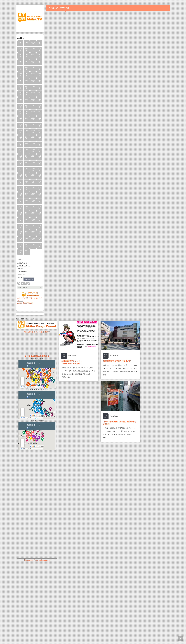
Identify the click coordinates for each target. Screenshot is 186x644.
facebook (25, 283)
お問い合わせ (23, 271)
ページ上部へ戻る (181, 639)
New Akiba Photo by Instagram (37, 560)
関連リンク (22, 274)
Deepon (21, 269)
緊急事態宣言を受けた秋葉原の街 (117, 361)
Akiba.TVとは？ (23, 263)
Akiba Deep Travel (24, 266)
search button (29, 283)
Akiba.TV (20, 319)
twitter (22, 283)
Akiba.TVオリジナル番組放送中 (37, 332)
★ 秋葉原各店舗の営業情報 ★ (37, 356)
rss (19, 283)
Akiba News (72, 356)
